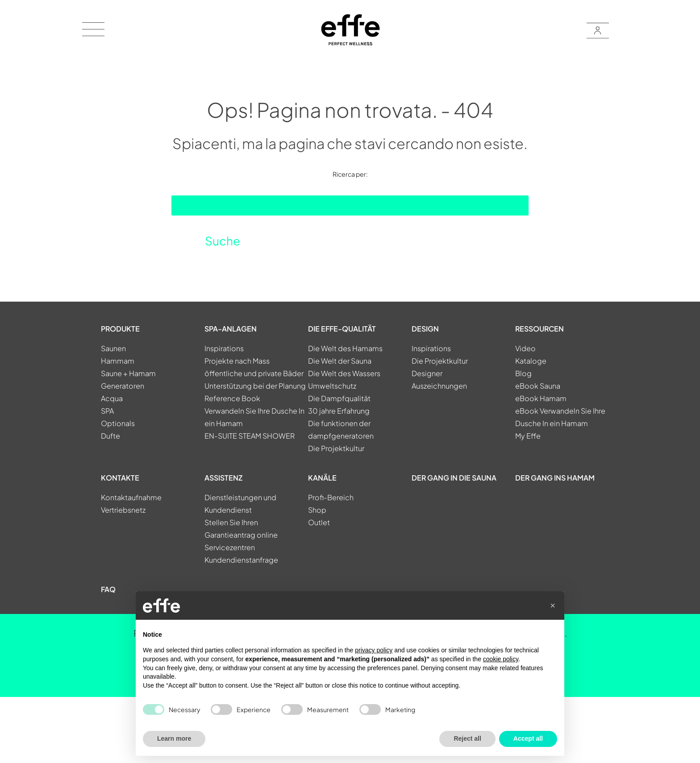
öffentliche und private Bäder (254, 373)
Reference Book (232, 398)
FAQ (108, 589)
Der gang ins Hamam (555, 478)
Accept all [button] (528, 738)
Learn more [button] (174, 738)
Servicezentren (230, 547)
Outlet (319, 522)
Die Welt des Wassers (344, 373)
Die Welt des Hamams (345, 348)
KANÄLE (322, 478)
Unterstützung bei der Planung (255, 386)
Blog (523, 373)
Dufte (110, 436)
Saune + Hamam (128, 373)
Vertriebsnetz (123, 510)
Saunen (113, 348)
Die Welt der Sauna (340, 361)
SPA (107, 411)
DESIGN (425, 329)
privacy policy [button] (374, 650)
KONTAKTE (120, 478)
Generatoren (123, 386)
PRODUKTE (120, 329)
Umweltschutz (332, 386)
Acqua (112, 398)
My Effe (528, 436)
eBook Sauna (538, 386)
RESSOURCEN (540, 329)
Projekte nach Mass (237, 361)
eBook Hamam (541, 398)
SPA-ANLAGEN (231, 329)
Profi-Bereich (331, 497)
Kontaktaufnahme (131, 497)
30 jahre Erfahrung (339, 411)
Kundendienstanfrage (241, 560)
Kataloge (531, 361)
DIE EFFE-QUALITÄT (342, 329)
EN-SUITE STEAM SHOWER (250, 436)
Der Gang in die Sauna (454, 478)
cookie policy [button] (501, 659)
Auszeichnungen (439, 386)
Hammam (118, 361)
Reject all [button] (467, 738)
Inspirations (224, 348)
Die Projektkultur (336, 448)
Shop (317, 510)
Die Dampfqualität (339, 398)
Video (525, 348)
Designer (427, 373)
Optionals (118, 423)
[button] (553, 605)
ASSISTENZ (223, 478)
